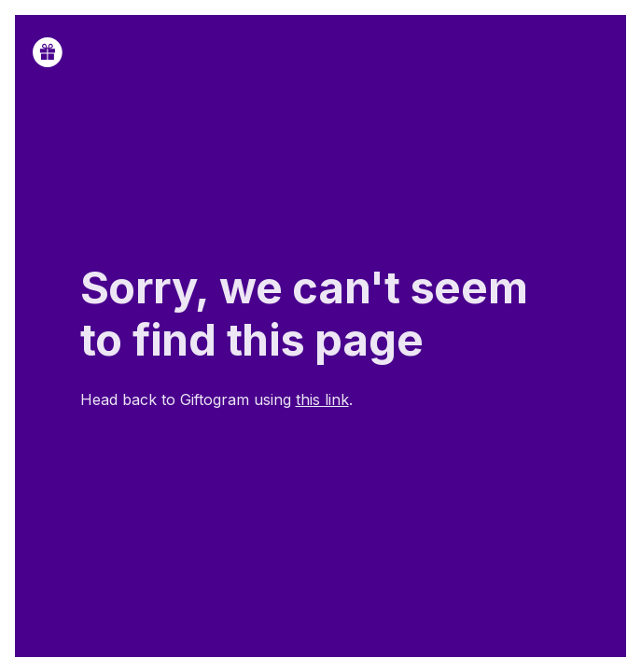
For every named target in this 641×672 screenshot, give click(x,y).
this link (322, 399)
